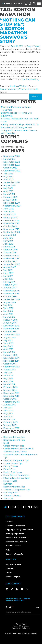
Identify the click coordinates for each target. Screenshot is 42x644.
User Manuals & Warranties (17, 538)
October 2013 (10, 399)
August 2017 (10, 267)
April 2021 (8, 191)
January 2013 (10, 425)
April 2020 (9, 212)
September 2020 (12, 206)
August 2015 (9, 337)
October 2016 (10, 297)
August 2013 (10, 405)
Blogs (6, 443)
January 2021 (10, 200)
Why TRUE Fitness (13, 565)
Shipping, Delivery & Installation (19, 530)
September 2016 (12, 299)
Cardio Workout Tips (14, 446)
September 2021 (12, 182)
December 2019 (11, 220)
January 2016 (10, 323)
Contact (9, 522)
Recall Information (13, 546)
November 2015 (11, 329)
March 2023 (9, 159)
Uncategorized (11, 493)
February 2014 (10, 387)
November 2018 (11, 229)
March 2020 (9, 215)
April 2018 (8, 244)
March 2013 (9, 419)
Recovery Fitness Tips (14, 487)
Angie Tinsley (34, 46)
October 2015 (10, 332)
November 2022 (11, 165)
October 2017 (10, 261)
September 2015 (11, 335)
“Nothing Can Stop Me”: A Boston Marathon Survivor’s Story (18, 31)
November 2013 (11, 396)
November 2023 (11, 156)
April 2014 (8, 381)
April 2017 (8, 279)
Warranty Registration (15, 534)
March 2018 (9, 247)
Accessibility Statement (21, 628)
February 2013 (10, 422)
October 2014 (10, 364)
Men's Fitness (10, 481)
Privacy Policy (21, 624)
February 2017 (10, 285)
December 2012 (11, 428)
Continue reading (30, 79)
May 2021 (8, 188)
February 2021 (10, 197)
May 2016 (8, 311)
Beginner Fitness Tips (14, 437)
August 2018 (10, 235)
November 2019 (11, 223)
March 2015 (9, 352)
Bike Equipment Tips (14, 440)
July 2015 (8, 340)
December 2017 (11, 256)
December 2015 (11, 326)
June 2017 (8, 273)
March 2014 (9, 384)
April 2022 (9, 179)
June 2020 (9, 209)
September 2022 (12, 171)
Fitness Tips (9, 469)
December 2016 (11, 291)
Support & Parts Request (16, 542)
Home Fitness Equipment (16, 475)
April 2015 (8, 349)
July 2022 (8, 174)
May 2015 (8, 346)
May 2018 (8, 241)
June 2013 (8, 411)
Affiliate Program (13, 577)
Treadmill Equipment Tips (17, 490)
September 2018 (12, 232)
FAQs (8, 550)
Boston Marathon (9, 89)
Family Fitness (11, 466)
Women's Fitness (12, 496)
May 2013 (8, 414)
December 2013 (11, 393)
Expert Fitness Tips (13, 463)
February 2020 (11, 218)
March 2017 (9, 282)
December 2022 (12, 162)
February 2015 (10, 355)
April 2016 (8, 314)
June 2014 (8, 376)
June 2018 (8, 238)
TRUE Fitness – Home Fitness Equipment (12, 4)
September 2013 (12, 402)
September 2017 (12, 264)
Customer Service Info (15, 526)
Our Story (10, 569)
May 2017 (8, 276)
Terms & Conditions (21, 626)
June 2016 (8, 308)
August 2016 (10, 302)
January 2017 (10, 288)
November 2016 (11, 294)
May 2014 (8, 378)
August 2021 (10, 185)
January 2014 (10, 390)
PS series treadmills (28, 89)
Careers (9, 573)
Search (34, 4)
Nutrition (8, 484)
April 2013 (8, 416)
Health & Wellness (19, 86)
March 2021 (9, 194)
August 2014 (10, 370)
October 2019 (10, 226)
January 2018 (10, 253)
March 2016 (9, 317)
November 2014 (11, 361)
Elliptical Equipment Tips (16, 460)
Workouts (8, 499)
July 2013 (8, 408)
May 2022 (8, 177)
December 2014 (11, 358)
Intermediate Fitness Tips (16, 478)
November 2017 (11, 258)
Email (9, 607)
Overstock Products (14, 554)
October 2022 (10, 168)
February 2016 (10, 320)
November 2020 (12, 203)
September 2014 (12, 367)
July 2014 (8, 373)
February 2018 (10, 250)
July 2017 (8, 270)
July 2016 (8, 305)
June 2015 (8, 343)
